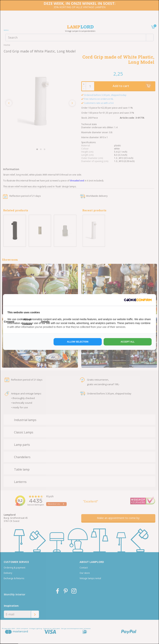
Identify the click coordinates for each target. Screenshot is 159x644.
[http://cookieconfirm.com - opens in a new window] (138, 300)
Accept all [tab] (128, 342)
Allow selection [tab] (78, 342)
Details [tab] (45, 322)
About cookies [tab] (27, 322)
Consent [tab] (9, 322)
